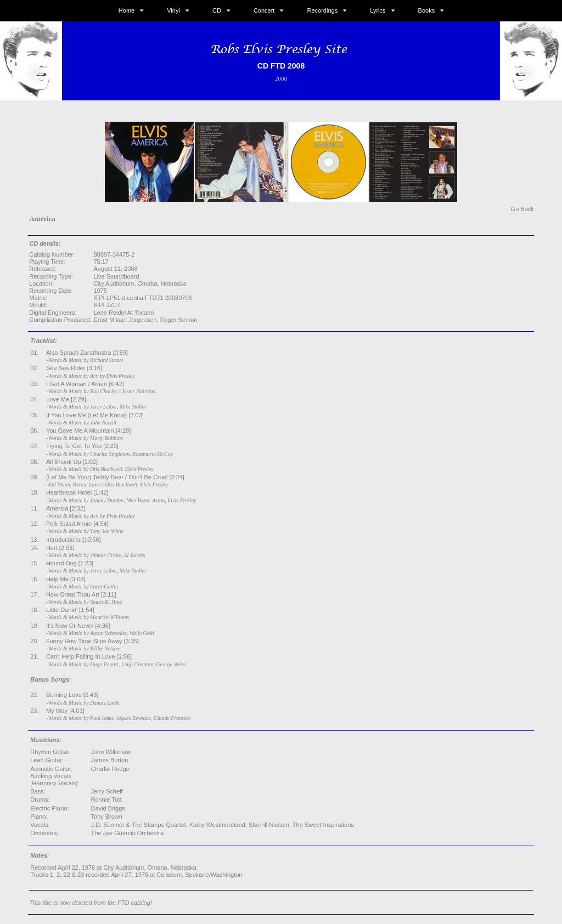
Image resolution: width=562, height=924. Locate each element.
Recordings (323, 10)
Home (127, 10)
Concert (264, 10)
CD (217, 10)
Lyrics (378, 10)
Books (427, 10)
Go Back (522, 209)
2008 (281, 78)
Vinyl (173, 10)
